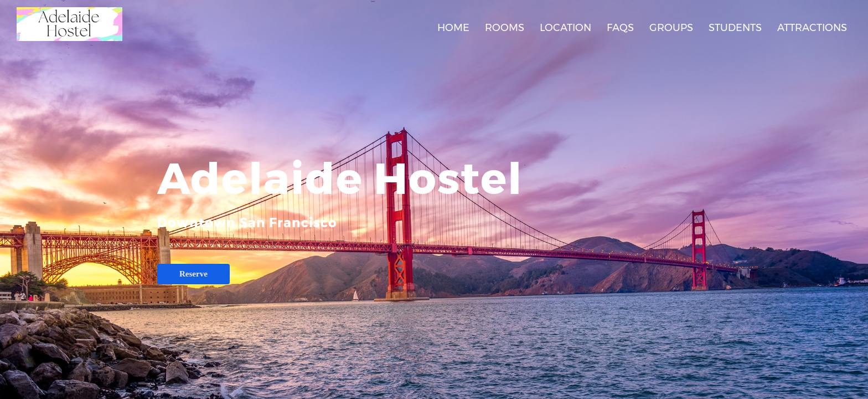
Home (453, 28)
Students (735, 28)
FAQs (620, 28)
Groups (671, 28)
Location (565, 28)
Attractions (812, 28)
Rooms (505, 28)
